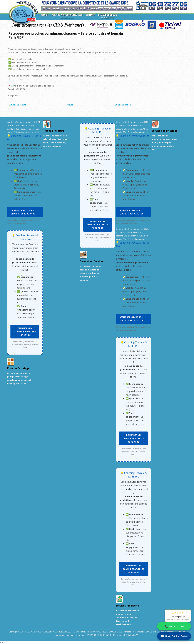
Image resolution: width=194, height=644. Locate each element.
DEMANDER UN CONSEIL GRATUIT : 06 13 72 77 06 (23, 212)
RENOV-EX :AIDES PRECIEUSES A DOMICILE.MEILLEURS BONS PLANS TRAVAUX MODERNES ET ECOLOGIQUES (74, 632)
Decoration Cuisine (91, 261)
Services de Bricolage (165, 131)
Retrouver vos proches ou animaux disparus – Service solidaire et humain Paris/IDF (66, 35)
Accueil (70, 105)
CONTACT (90, 15)
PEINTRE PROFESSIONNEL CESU (67, 16)
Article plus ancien (123, 105)
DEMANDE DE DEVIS (107, 16)
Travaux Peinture (54, 131)
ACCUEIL (45, 15)
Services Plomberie (127, 606)
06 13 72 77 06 (174, 626)
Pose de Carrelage (18, 368)
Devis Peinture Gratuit (174, 636)
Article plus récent (18, 105)
